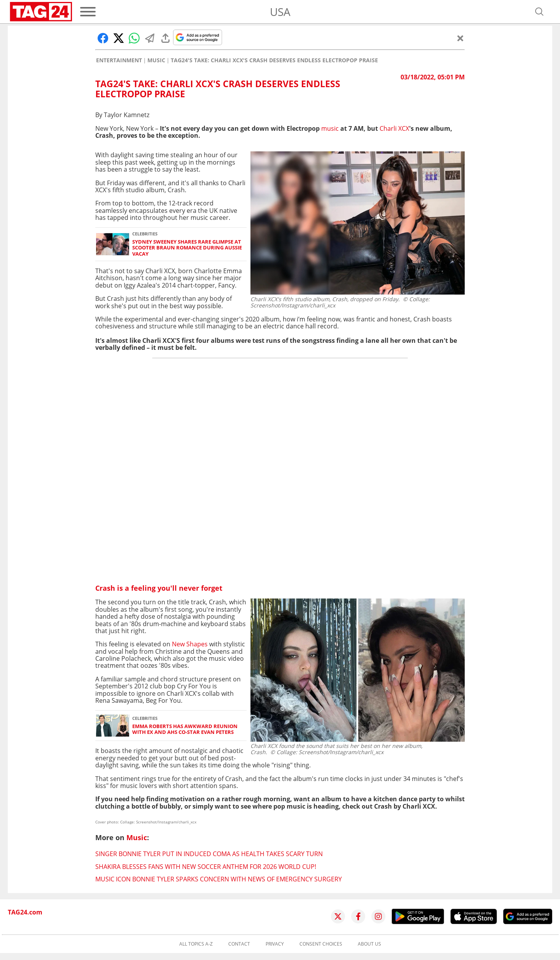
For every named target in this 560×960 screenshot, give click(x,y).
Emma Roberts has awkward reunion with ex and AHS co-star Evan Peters (185, 729)
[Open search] (539, 12)
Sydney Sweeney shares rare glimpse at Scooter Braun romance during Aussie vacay (187, 248)
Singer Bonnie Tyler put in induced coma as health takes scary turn (209, 854)
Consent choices (321, 944)
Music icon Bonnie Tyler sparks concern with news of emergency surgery (219, 879)
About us (369, 944)
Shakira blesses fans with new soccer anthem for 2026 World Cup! (206, 867)
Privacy (275, 944)
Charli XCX (394, 128)
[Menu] (88, 12)
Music (156, 60)
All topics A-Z (196, 944)
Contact (239, 944)
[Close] (460, 38)
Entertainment (119, 60)
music (330, 128)
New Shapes (190, 644)
